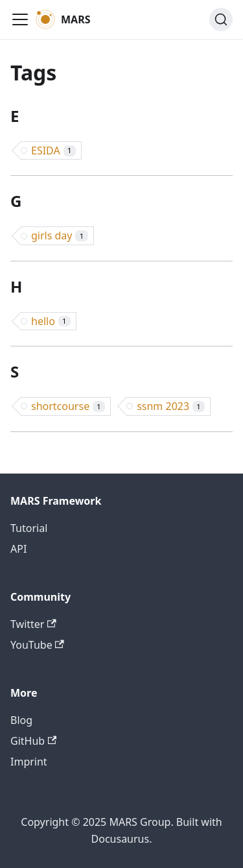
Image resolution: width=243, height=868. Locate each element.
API (18, 549)
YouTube (37, 645)
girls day (60, 235)
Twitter (33, 624)
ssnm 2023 (171, 406)
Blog (21, 720)
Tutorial (29, 528)
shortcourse (68, 406)
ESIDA (53, 151)
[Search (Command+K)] (221, 19)
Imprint (29, 762)
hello (51, 321)
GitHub (33, 741)
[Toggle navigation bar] (20, 19)
